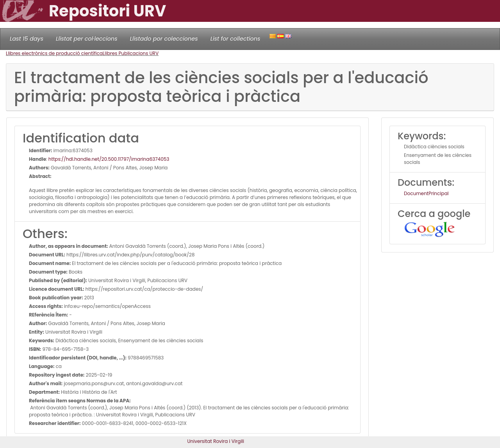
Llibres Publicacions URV (131, 53)
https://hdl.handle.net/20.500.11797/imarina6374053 (109, 159)
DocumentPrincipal (426, 193)
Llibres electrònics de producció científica (54, 53)
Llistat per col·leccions (87, 39)
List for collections (235, 39)
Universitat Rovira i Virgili (216, 441)
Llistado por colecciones (164, 39)
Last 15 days (27, 39)
